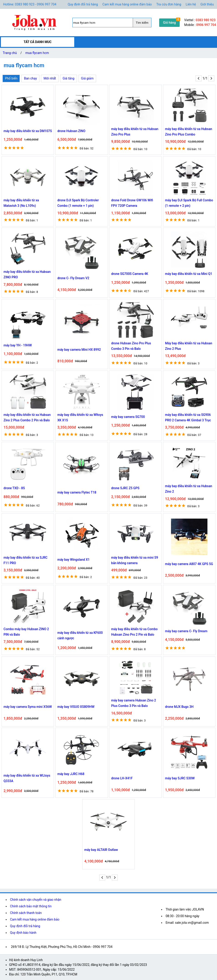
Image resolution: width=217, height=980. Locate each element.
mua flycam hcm (37, 53)
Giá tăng (69, 78)
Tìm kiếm (142, 23)
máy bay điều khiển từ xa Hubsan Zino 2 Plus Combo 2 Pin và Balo (27, 417)
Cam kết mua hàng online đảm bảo (127, 4)
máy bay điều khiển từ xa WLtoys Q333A (27, 778)
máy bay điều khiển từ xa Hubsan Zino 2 (189, 489)
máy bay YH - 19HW (18, 345)
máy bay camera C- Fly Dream (186, 631)
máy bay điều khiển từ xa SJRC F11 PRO (26, 560)
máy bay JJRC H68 (71, 774)
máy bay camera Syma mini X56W (28, 707)
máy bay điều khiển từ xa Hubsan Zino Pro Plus (135, 132)
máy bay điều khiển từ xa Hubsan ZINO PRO (27, 274)
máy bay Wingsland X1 (74, 560)
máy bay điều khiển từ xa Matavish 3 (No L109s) (21, 203)
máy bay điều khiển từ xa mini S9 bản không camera (135, 560)
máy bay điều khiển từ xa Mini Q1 (189, 274)
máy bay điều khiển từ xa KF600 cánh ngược (80, 635)
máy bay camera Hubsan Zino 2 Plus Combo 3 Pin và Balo (134, 703)
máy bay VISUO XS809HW (76, 707)
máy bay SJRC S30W (180, 778)
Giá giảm (87, 78)
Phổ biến (11, 78)
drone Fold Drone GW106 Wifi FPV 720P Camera (132, 203)
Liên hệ (191, 4)
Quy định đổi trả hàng (83, 4)
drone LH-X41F (122, 778)
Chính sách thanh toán (26, 913)
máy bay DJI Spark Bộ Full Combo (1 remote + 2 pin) (189, 203)
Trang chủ (10, 53)
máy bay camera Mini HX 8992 (79, 350)
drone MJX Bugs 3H (179, 707)
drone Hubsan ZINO (71, 131)
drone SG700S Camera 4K (130, 274)
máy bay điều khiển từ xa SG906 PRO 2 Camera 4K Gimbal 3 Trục (188, 417)
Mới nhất (50, 78)
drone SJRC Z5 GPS (125, 488)
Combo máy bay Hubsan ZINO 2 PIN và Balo (26, 632)
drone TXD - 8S (14, 488)
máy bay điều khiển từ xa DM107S (28, 131)
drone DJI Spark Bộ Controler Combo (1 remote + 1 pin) (78, 203)
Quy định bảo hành (23, 933)
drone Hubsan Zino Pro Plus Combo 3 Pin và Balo (131, 346)
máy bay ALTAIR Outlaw (101, 850)
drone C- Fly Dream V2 (73, 278)
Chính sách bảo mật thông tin (31, 906)
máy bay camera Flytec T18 (77, 492)
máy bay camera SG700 (128, 417)
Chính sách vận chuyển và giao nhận (36, 900)
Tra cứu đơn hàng (169, 4)
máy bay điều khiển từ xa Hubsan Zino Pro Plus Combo (189, 132)
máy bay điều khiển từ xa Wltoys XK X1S (80, 417)
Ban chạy (30, 78)
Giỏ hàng (169, 23)
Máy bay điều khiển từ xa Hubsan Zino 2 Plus (189, 346)
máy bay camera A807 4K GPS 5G (189, 564)
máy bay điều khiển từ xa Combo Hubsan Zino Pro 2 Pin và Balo (134, 632)
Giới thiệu (207, 4)
